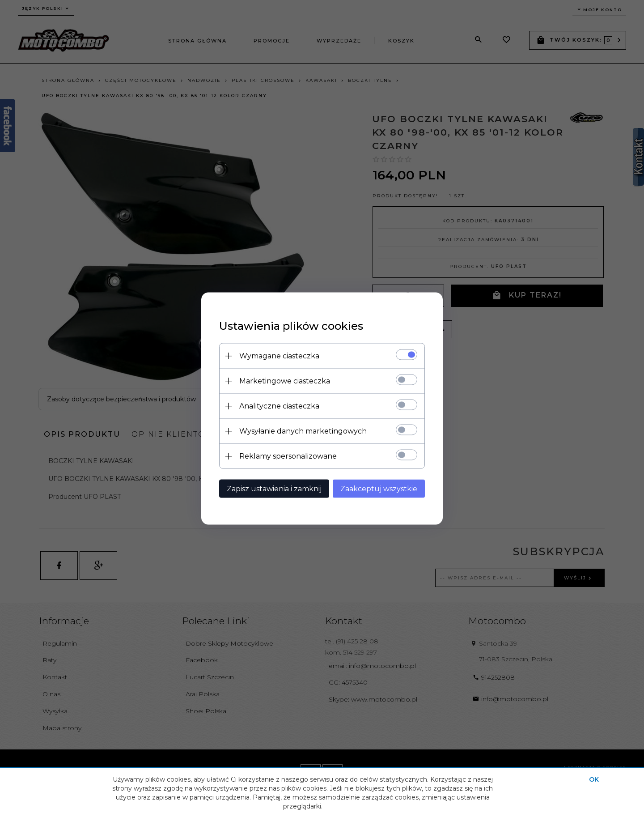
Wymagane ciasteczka (279, 356)
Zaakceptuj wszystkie (379, 489)
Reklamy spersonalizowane (288, 456)
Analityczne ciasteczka (279, 406)
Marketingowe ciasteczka (285, 381)
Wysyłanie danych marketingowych (303, 431)
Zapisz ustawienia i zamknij (274, 489)
